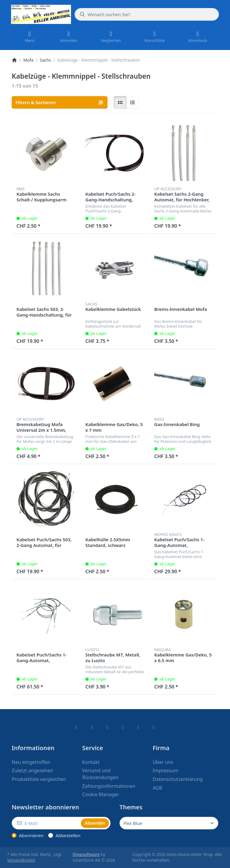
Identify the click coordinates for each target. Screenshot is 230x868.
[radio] (120, 102)
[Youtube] (138, 727)
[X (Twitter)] (92, 727)
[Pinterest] (154, 727)
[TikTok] (123, 727)
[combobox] (147, 14)
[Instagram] (107, 727)
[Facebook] (76, 727)
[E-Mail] (46, 823)
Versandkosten (21, 860)
